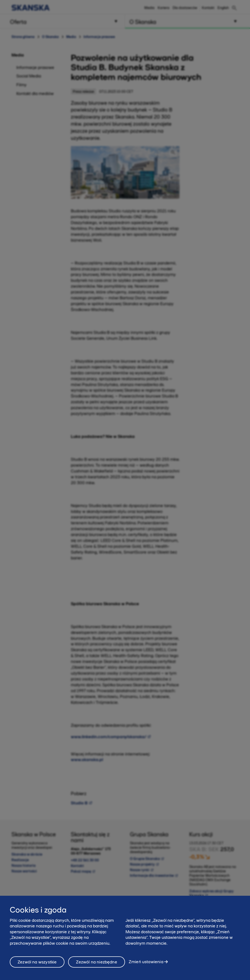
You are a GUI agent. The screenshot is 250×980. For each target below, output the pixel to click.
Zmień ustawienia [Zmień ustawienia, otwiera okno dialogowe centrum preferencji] (146, 964)
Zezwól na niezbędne (96, 964)
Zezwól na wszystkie (37, 964)
